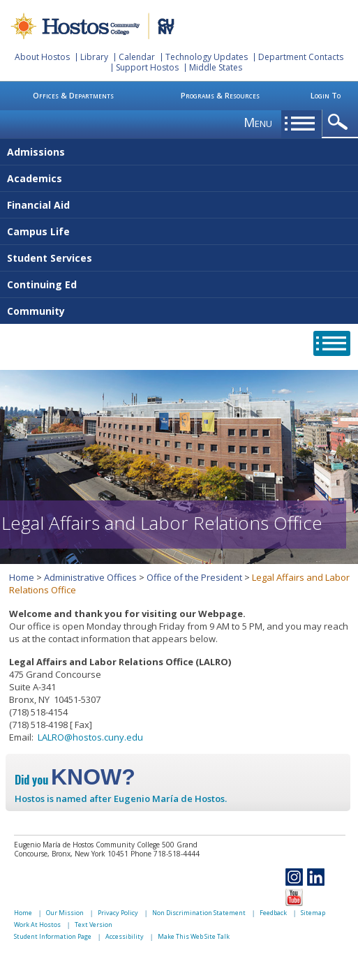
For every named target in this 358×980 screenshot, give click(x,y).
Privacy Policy (118, 913)
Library (94, 57)
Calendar (137, 57)
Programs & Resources (220, 95)
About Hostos (42, 57)
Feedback (273, 913)
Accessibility (125, 936)
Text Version (94, 925)
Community (36, 311)
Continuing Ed (42, 284)
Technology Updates (207, 57)
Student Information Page (53, 936)
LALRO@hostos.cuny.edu (90, 737)
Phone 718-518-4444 (165, 854)
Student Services (50, 258)
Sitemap (313, 913)
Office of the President (194, 577)
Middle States (216, 67)
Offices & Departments (73, 95)
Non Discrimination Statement (199, 913)
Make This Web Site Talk (194, 936)
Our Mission (65, 913)
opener (340, 122)
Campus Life (38, 231)
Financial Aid (38, 205)
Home (22, 577)
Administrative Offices (90, 577)
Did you (75, 780)
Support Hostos (147, 67)
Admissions (36, 152)
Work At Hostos (37, 925)
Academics (35, 178)
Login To (326, 95)
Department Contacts (301, 57)
